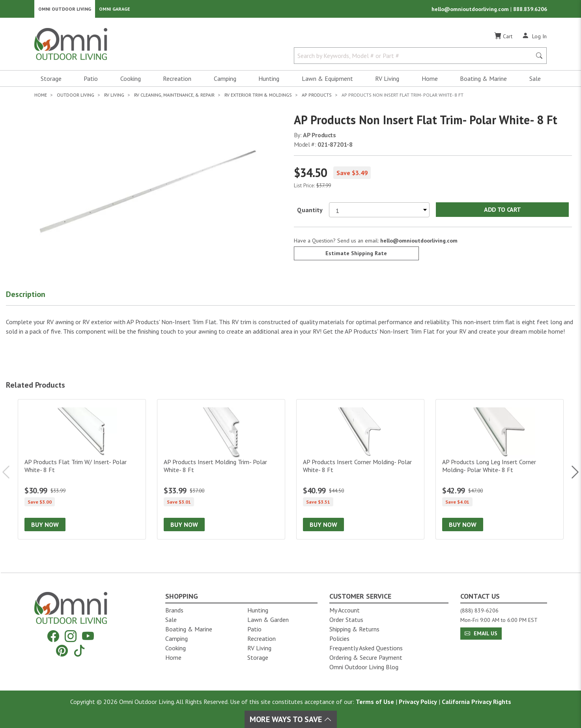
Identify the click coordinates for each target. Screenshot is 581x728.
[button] (35, 299)
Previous (10, 475)
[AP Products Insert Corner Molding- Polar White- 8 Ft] (360, 472)
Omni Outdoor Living (65, 10)
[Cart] (503, 39)
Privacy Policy (418, 702)
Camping (225, 81)
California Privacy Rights (476, 702)
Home (430, 81)
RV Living (387, 81)
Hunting (269, 81)
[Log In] (534, 39)
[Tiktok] (79, 651)
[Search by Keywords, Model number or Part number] (415, 58)
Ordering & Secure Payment (366, 657)
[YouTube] (88, 636)
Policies (339, 638)
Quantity (310, 212)
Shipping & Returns (354, 629)
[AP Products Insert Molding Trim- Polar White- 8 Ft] (221, 472)
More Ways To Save (291, 719)
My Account (345, 610)
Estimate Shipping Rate (356, 256)
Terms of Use (375, 702)
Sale (535, 81)
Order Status (346, 620)
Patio (91, 81)
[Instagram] (71, 636)
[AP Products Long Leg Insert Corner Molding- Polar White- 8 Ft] (500, 472)
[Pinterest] (62, 651)
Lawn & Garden (268, 620)
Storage (51, 81)
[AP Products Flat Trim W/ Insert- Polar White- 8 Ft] (82, 472)
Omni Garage (115, 10)
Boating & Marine (483, 81)
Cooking (131, 81)
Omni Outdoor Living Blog (364, 667)
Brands (174, 610)
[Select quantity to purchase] (379, 212)
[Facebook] (53, 636)
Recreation (177, 81)
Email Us (481, 633)
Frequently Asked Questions (366, 648)
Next (571, 475)
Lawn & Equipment (327, 81)
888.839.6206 (530, 10)
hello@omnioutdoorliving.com (471, 10)
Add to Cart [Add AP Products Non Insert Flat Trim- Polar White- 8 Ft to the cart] (502, 212)
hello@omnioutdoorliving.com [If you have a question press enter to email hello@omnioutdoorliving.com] (419, 243)
